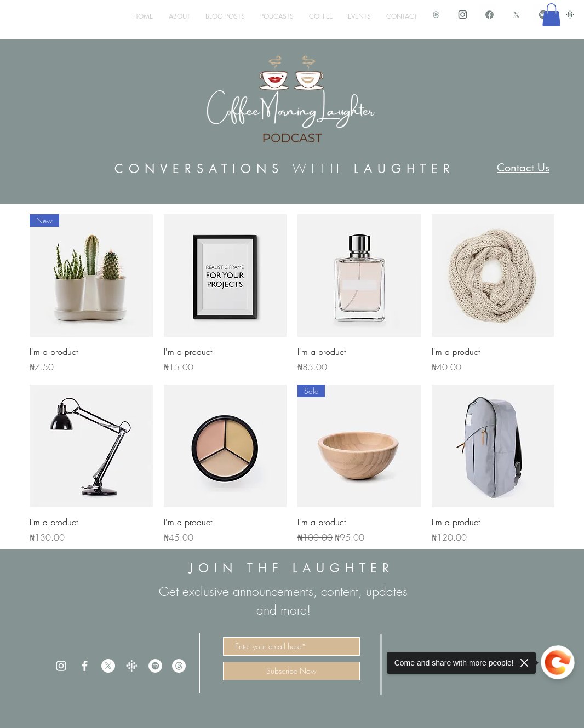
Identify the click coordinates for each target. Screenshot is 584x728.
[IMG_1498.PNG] (463, 15)
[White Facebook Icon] (85, 666)
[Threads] (179, 666)
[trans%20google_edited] (132, 666)
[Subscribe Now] (291, 671)
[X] (108, 666)
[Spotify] (155, 666)
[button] (551, 15)
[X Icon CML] (516, 15)
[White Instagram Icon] (61, 666)
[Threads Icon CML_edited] (436, 15)
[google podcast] (570, 15)
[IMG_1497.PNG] (489, 15)
